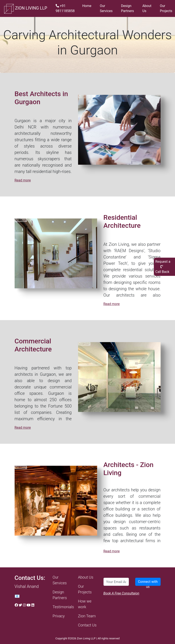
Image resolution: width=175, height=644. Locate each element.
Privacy (59, 616)
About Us (147, 8)
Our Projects (166, 8)
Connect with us (148, 583)
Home (87, 6)
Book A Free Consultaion (121, 593)
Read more (23, 180)
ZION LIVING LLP (25, 8)
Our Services (106, 8)
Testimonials (63, 607)
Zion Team (87, 616)
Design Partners (127, 8)
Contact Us (87, 625)
